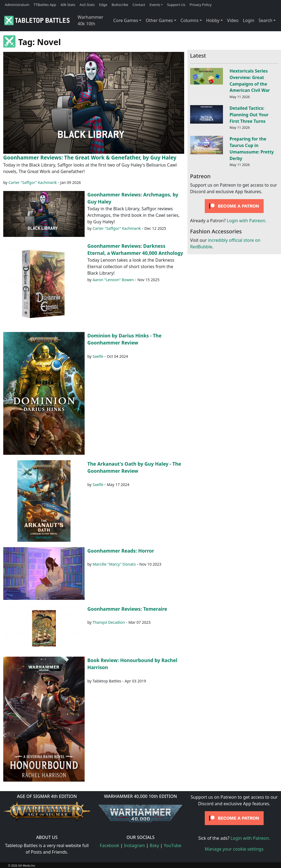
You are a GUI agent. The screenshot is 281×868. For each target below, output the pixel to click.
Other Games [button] (159, 20)
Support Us (176, 5)
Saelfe (98, 356)
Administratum (17, 5)
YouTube (173, 845)
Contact (139, 5)
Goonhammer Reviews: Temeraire (127, 609)
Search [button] (265, 20)
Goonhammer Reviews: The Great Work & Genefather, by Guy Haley (90, 157)
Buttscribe (120, 5)
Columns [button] (190, 20)
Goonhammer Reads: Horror (121, 551)
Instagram (135, 845)
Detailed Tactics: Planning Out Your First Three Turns (249, 115)
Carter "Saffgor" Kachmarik (33, 182)
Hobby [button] (213, 20)
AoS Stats (87, 5)
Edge (103, 5)
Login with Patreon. (247, 221)
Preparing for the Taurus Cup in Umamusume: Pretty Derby (252, 148)
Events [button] (155, 5)
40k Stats (68, 5)
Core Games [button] (126, 20)
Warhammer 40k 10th (90, 20)
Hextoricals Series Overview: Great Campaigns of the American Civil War (250, 81)
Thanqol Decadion (109, 622)
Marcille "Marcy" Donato (114, 564)
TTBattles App (45, 5)
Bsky (154, 845)
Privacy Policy (201, 5)
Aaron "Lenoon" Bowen (113, 280)
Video (233, 20)
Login (248, 20)
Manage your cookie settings (234, 849)
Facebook (110, 845)
